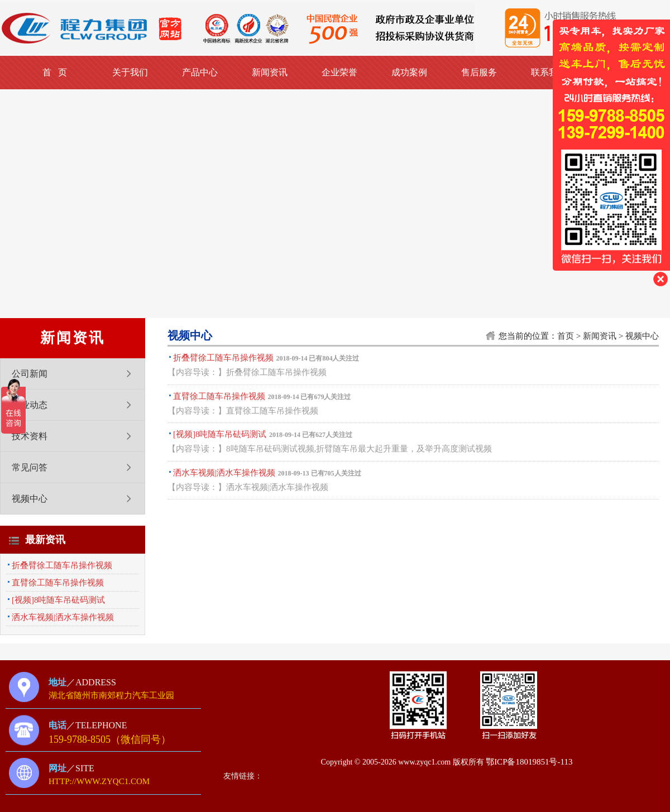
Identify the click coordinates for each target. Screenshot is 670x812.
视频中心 (30, 499)
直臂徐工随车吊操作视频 (58, 583)
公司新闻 (30, 374)
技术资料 (30, 436)
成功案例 (409, 72)
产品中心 (200, 72)
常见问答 (30, 467)
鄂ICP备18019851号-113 (529, 762)
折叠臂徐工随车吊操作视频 (62, 565)
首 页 (55, 72)
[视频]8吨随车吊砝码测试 (59, 600)
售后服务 (479, 72)
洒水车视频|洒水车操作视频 (63, 617)
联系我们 (549, 72)
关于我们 (130, 72)
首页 (566, 336)
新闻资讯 (270, 72)
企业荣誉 (339, 72)
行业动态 (30, 405)
